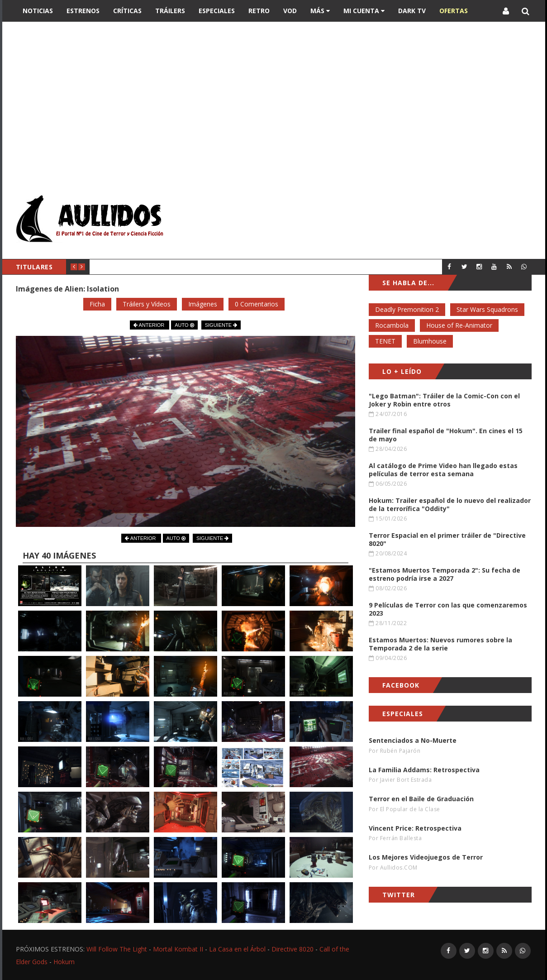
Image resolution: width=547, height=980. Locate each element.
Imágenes (203, 304)
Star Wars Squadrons (487, 309)
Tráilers (170, 11)
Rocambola (392, 325)
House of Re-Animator (459, 325)
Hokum (64, 962)
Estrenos (83, 11)
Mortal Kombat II (178, 949)
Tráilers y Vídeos (147, 304)
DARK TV (412, 11)
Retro (259, 11)
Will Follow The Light (117, 949)
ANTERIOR (150, 325)
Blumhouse (430, 341)
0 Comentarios (257, 304)
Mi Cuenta (364, 11)
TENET (385, 341)
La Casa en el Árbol (237, 949)
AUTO (184, 325)
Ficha (97, 304)
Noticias (38, 11)
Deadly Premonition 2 (407, 309)
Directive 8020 (293, 949)
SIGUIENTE (221, 325)
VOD (290, 11)
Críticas (127, 11)
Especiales (217, 11)
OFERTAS (454, 11)
